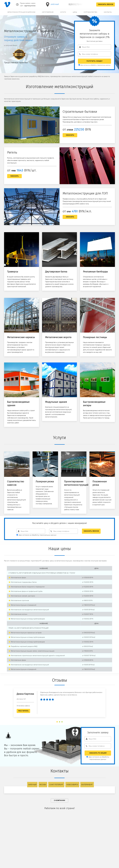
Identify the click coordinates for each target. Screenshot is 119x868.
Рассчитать (23, 711)
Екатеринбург (87, 785)
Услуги (63, 12)
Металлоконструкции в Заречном (21, 12)
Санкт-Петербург (56, 785)
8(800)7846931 (78, 4)
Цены (75, 12)
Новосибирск (72, 785)
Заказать (70, 135)
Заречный (52, 4)
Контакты (108, 12)
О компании (59, 801)
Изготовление (48, 12)
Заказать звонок (106, 4)
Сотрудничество (90, 12)
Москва (43, 785)
